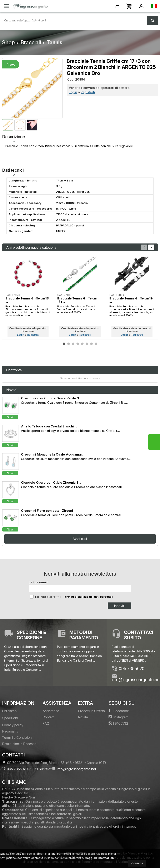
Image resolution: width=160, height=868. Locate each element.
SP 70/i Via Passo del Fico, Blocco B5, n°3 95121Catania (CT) (54, 763)
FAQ (46, 723)
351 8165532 (118, 723)
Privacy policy (13, 725)
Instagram (118, 717)
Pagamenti (10, 731)
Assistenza (51, 711)
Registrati (88, 92)
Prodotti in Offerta (91, 711)
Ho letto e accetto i (46, 597)
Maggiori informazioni (100, 858)
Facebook (119, 711)
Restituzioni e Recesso (19, 744)
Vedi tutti (80, 539)
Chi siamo (9, 711)
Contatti (48, 717)
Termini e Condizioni (17, 738)
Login (73, 92)
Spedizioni (10, 718)
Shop (8, 42)
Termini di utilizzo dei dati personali (88, 597)
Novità (83, 717)
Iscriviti (119, 606)
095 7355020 (132, 669)
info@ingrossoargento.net (74, 769)
